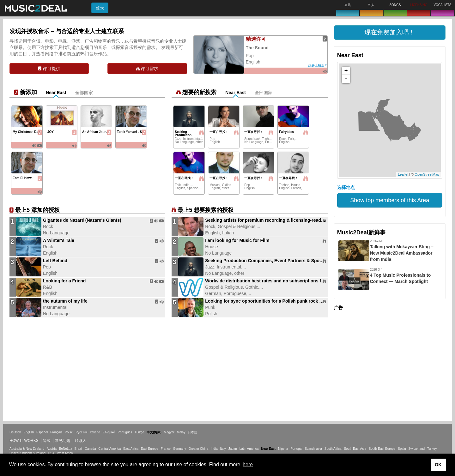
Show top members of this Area (390, 200)
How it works (24, 441)
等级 (47, 441)
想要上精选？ (318, 65)
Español (42, 432)
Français (56, 432)
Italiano (95, 432)
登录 (100, 8)
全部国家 (84, 93)
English (29, 432)
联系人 (81, 441)
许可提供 (49, 69)
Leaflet (403, 174)
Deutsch (15, 432)
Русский (82, 432)
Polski (69, 432)
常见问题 (63, 441)
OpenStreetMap (427, 174)
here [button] (248, 464)
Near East (56, 93)
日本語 (192, 432)
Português (125, 432)
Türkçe (140, 432)
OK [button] (438, 465)
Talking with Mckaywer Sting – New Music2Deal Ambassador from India (402, 253)
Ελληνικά (109, 432)
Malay (181, 432)
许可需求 (147, 69)
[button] (390, 33)
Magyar (169, 432)
